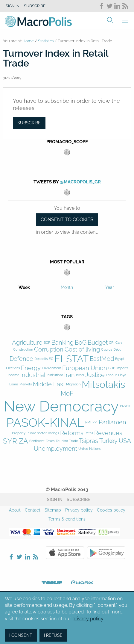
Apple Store (65, 553)
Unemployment (55, 449)
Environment (51, 368)
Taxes (50, 441)
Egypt (120, 359)
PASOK (125, 406)
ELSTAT (71, 359)
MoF (67, 394)
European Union (85, 368)
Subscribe (35, 6)
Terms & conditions (67, 519)
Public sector (37, 433)
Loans (14, 384)
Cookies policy (111, 510)
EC (51, 359)
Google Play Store (106, 553)
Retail (89, 433)
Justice (95, 375)
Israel (80, 375)
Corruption (49, 350)
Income (13, 375)
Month (67, 287)
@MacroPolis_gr (80, 182)
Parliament (113, 422)
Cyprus (107, 350)
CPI (112, 343)
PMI (88, 422)
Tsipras (89, 441)
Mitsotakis (103, 384)
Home (28, 41)
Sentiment (37, 441)
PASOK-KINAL (45, 422)
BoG (81, 343)
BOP (47, 343)
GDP (112, 368)
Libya (122, 375)
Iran (70, 375)
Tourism (62, 441)
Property (19, 433)
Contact (33, 510)
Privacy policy (79, 510)
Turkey (108, 441)
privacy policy (88, 619)
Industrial (33, 375)
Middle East (49, 384)
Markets (26, 384)
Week (24, 287)
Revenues (108, 433)
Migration (73, 384)
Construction (23, 350)
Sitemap (53, 510)
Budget (98, 343)
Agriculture (27, 343)
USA (125, 441)
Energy (31, 368)
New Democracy (61, 406)
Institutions (55, 375)
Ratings (53, 433)
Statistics (46, 41)
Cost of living (82, 350)
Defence (21, 359)
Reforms (72, 433)
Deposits (41, 359)
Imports (122, 368)
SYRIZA (16, 441)
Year (110, 287)
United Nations (89, 449)
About (15, 510)
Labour (111, 375)
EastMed (102, 359)
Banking (63, 343)
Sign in (13, 6)
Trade (73, 441)
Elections (13, 368)
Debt (117, 350)
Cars (119, 343)
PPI (95, 422)
